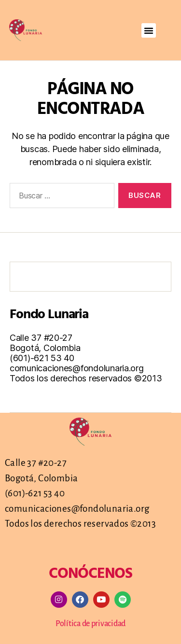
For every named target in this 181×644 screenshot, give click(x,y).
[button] (149, 30)
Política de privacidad (90, 624)
